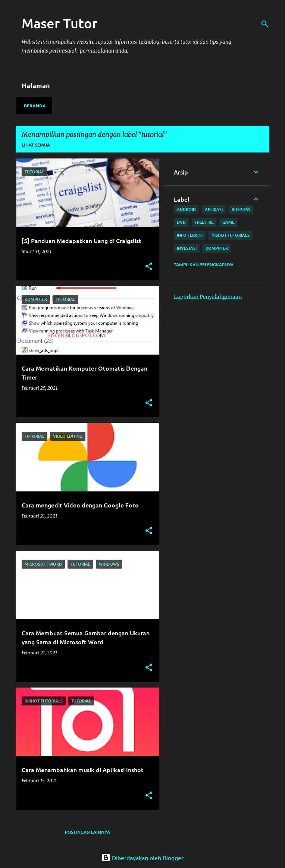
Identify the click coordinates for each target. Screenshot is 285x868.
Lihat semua (36, 145)
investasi (187, 248)
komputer (217, 248)
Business (241, 209)
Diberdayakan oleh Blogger (142, 858)
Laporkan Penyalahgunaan (208, 297)
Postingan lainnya (87, 832)
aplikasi (214, 209)
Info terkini (190, 235)
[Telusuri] (265, 24)
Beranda (35, 106)
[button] (149, 267)
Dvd (181, 222)
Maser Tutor (60, 23)
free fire (204, 222)
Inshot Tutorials (231, 235)
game (228, 222)
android (186, 209)
